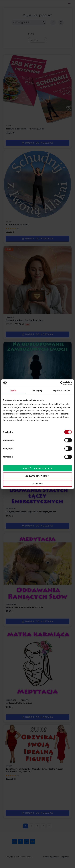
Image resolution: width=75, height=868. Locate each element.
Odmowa (38, 483)
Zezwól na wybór (37, 476)
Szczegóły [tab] (37, 390)
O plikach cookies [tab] (62, 390)
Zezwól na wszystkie (37, 468)
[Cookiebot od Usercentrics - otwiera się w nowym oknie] (60, 383)
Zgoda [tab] (13, 390)
